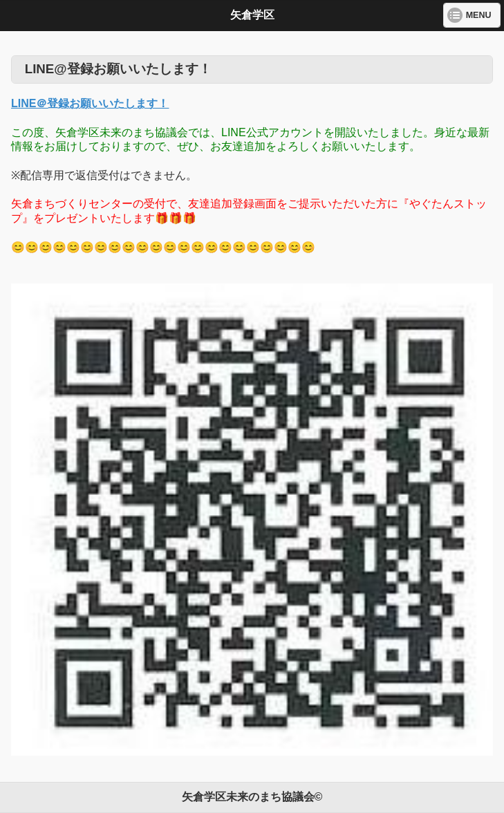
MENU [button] (479, 15)
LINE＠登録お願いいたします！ (90, 103)
